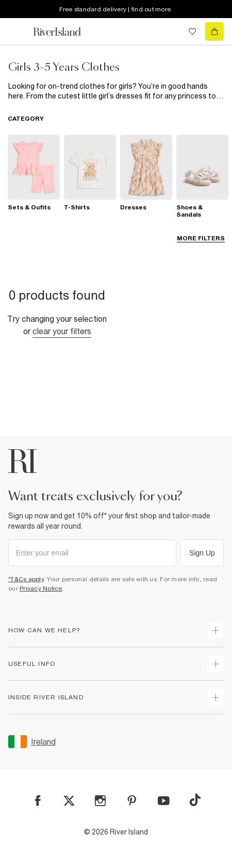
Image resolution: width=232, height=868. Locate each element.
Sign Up (202, 553)
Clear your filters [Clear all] (62, 331)
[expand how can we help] (216, 630)
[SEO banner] (116, 91)
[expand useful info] (216, 664)
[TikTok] (195, 800)
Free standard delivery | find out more (115, 9)
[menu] (18, 31)
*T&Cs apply (26, 579)
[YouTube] (164, 801)
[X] (69, 801)
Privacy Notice (41, 588)
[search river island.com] (171, 31)
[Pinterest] (132, 801)
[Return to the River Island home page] (64, 32)
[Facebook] (38, 801)
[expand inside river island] (216, 697)
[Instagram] (100, 801)
